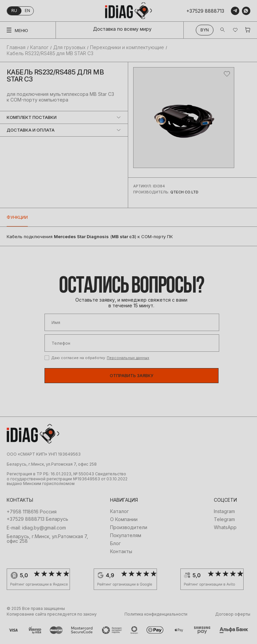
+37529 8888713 (205, 11)
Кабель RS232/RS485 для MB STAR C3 (50, 53)
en (27, 11)
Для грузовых (69, 47)
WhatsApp (225, 527)
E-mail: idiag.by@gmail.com (36, 528)
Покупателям (126, 535)
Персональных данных (128, 358)
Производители (129, 527)
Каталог (39, 47)
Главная (16, 47)
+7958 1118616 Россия (32, 512)
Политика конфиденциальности (156, 614)
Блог (115, 543)
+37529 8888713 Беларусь (37, 519)
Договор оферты (233, 614)
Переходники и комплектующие (127, 47)
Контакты (121, 551)
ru (14, 11)
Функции (17, 217)
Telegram (224, 519)
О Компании (124, 519)
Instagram (224, 511)
